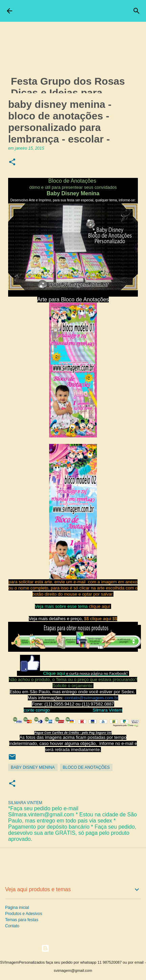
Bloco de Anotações (86, 767)
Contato (12, 926)
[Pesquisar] (137, 11)
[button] (12, 162)
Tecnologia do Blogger (73, 948)
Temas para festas (22, 920)
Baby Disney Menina (33, 767)
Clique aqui (54, 673)
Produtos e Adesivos (24, 914)
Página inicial (17, 908)
